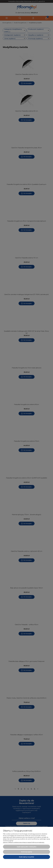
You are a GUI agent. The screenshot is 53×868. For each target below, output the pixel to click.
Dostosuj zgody (27, 852)
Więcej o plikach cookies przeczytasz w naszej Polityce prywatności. (24, 842)
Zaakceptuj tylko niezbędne (27, 847)
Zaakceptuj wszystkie (26, 857)
